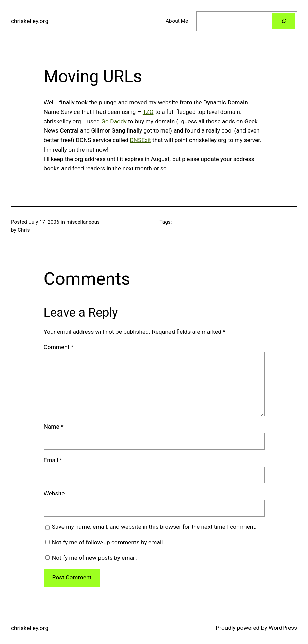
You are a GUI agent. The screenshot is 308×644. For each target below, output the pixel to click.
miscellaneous (83, 222)
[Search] (284, 21)
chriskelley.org (30, 21)
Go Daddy (114, 121)
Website (54, 493)
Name (54, 427)
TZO (148, 112)
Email (53, 460)
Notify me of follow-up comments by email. (108, 542)
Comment (59, 347)
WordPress (283, 628)
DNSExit (140, 140)
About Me (177, 21)
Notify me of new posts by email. (95, 558)
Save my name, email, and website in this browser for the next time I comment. (154, 527)
